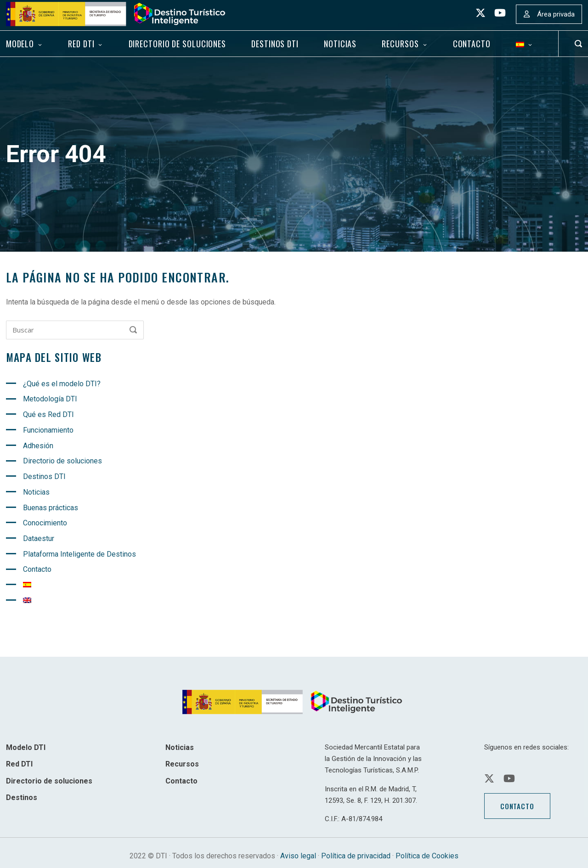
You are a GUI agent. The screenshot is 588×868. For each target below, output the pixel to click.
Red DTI (81, 44)
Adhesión (38, 446)
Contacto (472, 44)
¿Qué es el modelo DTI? (62, 384)
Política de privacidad (356, 856)
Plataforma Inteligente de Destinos (79, 554)
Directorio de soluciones (177, 44)
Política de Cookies (427, 856)
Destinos (22, 798)
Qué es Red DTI (48, 414)
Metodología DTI (50, 399)
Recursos (400, 44)
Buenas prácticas (51, 508)
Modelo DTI (26, 747)
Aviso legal (298, 856)
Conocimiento (45, 523)
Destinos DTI (275, 44)
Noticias (340, 44)
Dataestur (39, 538)
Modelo (20, 44)
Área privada (556, 14)
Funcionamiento (48, 430)
